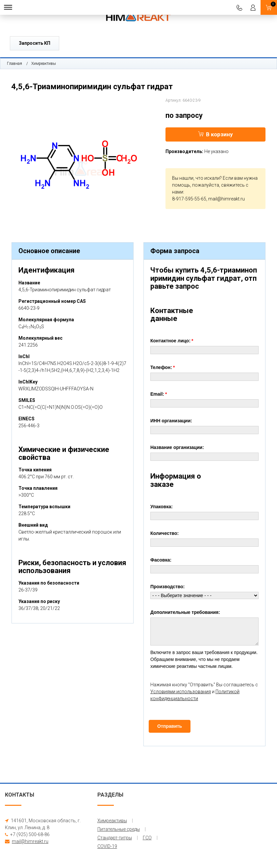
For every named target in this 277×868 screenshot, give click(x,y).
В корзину (215, 134)
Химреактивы (44, 64)
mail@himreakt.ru (227, 199)
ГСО (147, 838)
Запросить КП (35, 43)
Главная (14, 64)
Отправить (170, 726)
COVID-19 (107, 846)
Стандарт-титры (115, 838)
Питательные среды (119, 829)
